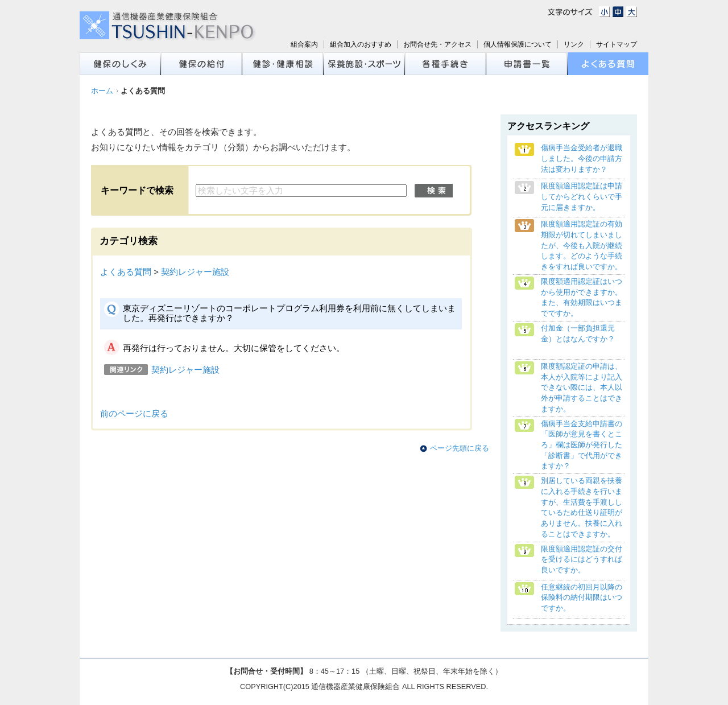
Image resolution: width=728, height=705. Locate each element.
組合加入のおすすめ (361, 44)
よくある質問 (126, 272)
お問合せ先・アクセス (437, 44)
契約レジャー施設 (195, 272)
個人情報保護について (518, 44)
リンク (574, 44)
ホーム (102, 91)
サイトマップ (617, 44)
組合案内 (304, 44)
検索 (434, 191)
